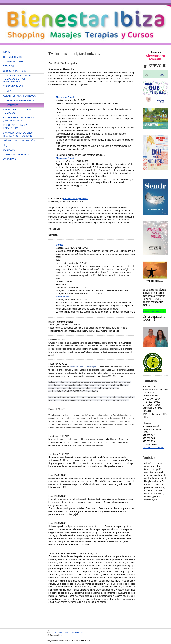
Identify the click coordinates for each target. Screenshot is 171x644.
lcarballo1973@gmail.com (76, 198)
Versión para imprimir (59, 632)
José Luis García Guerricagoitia (84, 367)
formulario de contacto (153, 448)
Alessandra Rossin (65, 97)
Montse (59, 245)
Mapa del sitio (78, 632)
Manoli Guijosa (63, 297)
